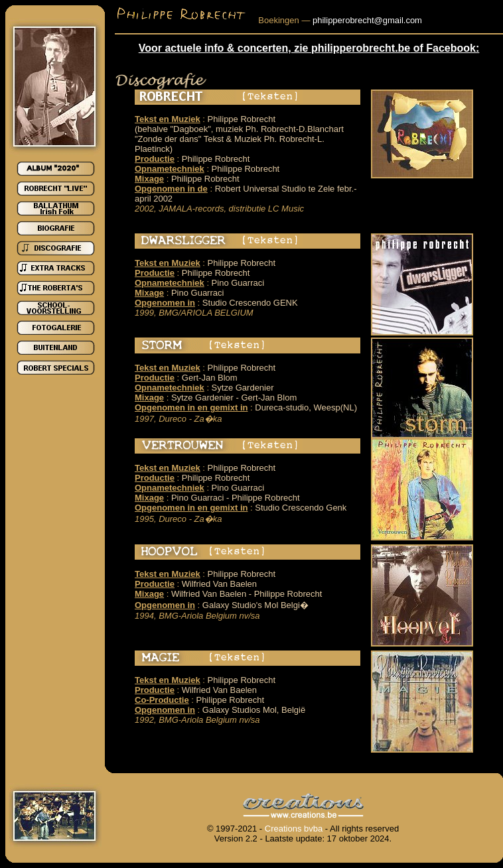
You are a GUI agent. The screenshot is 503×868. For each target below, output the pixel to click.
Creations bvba (294, 829)
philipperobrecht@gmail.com (367, 20)
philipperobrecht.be (361, 48)
